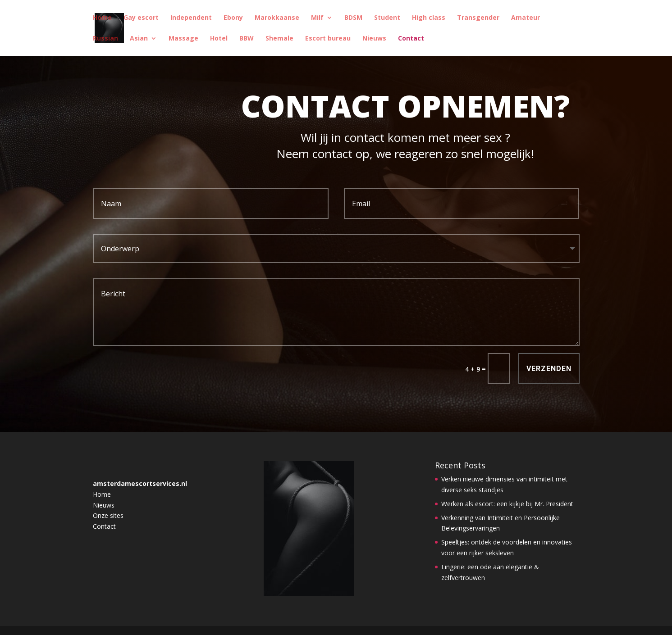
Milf (317, 18)
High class (429, 18)
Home (102, 18)
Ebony (233, 18)
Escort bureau (328, 39)
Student (387, 18)
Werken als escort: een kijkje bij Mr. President (507, 504)
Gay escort (141, 18)
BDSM (353, 18)
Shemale (279, 39)
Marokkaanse (277, 18)
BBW (247, 39)
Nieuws (374, 39)
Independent (191, 18)
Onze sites (108, 515)
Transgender (478, 18)
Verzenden (549, 369)
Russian (105, 39)
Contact (411, 39)
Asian (139, 39)
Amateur (526, 18)
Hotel (219, 39)
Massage (183, 39)
